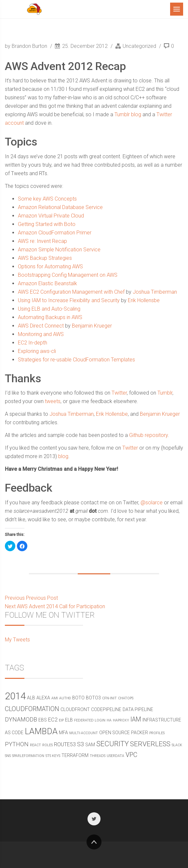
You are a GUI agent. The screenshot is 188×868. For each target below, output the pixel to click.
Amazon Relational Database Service (60, 207)
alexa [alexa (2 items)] (43, 698)
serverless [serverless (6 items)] (150, 744)
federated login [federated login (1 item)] (90, 720)
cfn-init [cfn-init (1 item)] (109, 698)
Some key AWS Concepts (47, 199)
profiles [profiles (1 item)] (157, 733)
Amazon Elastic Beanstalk (47, 283)
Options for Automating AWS (50, 266)
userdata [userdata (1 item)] (115, 756)
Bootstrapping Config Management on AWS (68, 275)
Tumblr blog (128, 114)
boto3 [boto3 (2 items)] (93, 698)
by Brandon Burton (27, 46)
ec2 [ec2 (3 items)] (53, 720)
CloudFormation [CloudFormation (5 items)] (32, 709)
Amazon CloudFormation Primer (55, 233)
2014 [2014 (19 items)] (15, 696)
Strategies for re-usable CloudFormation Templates (76, 360)
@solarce (152, 503)
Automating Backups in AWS (50, 317)
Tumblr (165, 393)
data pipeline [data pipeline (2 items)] (138, 709)
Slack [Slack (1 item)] (177, 745)
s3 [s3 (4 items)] (81, 744)
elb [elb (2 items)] (69, 720)
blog (63, 456)
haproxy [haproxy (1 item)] (121, 720)
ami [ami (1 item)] (55, 698)
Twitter (119, 393)
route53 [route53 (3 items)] (65, 744)
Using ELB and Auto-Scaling (49, 309)
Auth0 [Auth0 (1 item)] (65, 698)
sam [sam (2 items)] (90, 745)
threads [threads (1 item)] (98, 756)
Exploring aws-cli (37, 351)
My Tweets (17, 640)
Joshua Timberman (155, 292)
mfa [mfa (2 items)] (63, 733)
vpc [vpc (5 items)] (131, 755)
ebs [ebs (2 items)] (43, 720)
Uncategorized (139, 46)
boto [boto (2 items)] (78, 698)
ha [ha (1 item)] (109, 720)
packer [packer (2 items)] (140, 733)
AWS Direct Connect (41, 326)
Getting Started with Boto (47, 224)
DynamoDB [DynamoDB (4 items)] (21, 719)
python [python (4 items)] (17, 744)
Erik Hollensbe (144, 300)
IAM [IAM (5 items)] (136, 719)
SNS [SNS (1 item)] (8, 756)
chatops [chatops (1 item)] (126, 698)
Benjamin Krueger (92, 326)
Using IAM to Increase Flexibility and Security (69, 300)
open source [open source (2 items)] (114, 733)
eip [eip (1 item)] (61, 720)
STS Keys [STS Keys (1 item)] (53, 756)
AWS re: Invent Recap (42, 241)
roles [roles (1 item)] (47, 745)
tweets (53, 401)
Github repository (148, 435)
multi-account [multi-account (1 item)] (84, 733)
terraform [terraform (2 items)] (75, 755)
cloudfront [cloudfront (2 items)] (75, 709)
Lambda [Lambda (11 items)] (41, 731)
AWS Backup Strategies (45, 258)
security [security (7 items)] (113, 744)
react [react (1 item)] (35, 745)
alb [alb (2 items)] (31, 698)
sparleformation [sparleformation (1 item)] (28, 756)
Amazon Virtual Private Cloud (51, 216)
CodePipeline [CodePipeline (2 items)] (106, 709)
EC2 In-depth (33, 343)
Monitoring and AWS (41, 334)
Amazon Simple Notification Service (59, 250)
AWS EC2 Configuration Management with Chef (71, 292)
